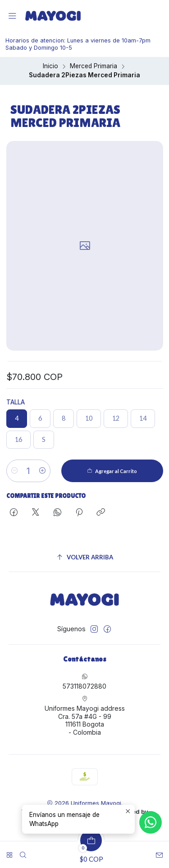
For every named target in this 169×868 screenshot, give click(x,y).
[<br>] (9, 852)
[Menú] (12, 16)
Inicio (50, 66)
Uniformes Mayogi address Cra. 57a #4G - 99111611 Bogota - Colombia (85, 716)
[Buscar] (23, 852)
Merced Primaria (94, 66)
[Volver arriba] (85, 557)
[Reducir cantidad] (14, 471)
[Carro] (91, 852)
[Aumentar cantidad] (42, 471)
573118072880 (84, 682)
